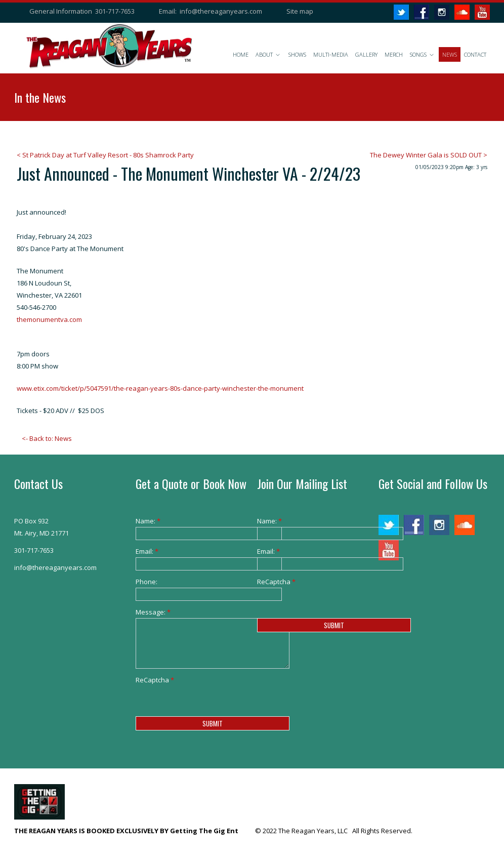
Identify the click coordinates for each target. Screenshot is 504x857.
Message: (151, 612)
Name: (148, 521)
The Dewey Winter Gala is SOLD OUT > (429, 155)
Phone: (146, 582)
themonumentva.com (49, 319)
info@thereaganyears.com (221, 11)
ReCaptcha (151, 680)
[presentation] (213, 706)
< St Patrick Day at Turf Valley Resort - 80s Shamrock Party (105, 155)
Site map (300, 11)
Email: (147, 551)
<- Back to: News (47, 438)
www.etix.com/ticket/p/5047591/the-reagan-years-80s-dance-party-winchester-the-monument (160, 388)
